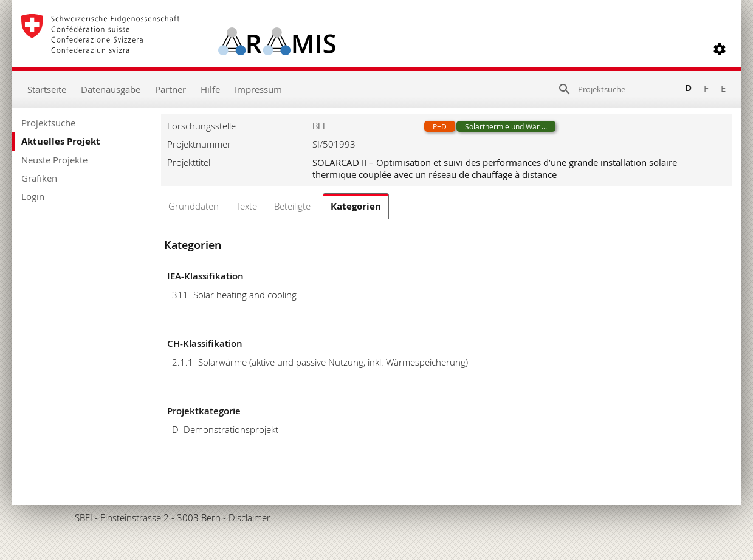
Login (33, 196)
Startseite (47, 89)
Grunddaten (194, 206)
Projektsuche (48, 123)
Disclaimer (249, 517)
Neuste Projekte (54, 160)
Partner (170, 89)
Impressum (258, 89)
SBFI (84, 517)
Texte (246, 206)
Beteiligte (292, 206)
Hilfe (210, 89)
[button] (720, 49)
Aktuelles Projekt (61, 141)
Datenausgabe (111, 89)
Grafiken (39, 178)
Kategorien (356, 206)
